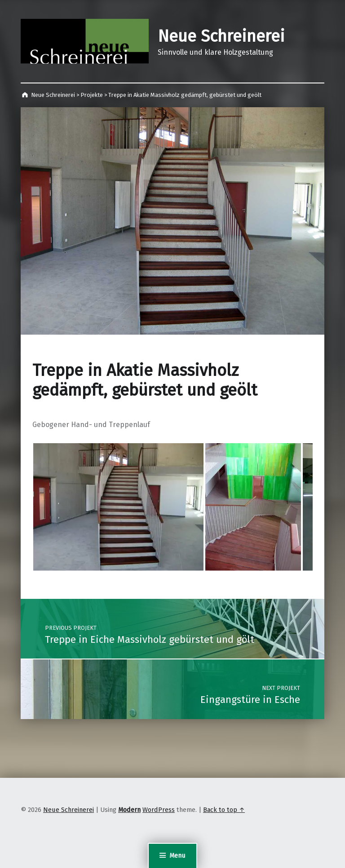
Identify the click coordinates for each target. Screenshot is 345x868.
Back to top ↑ (224, 810)
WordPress (159, 810)
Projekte (92, 95)
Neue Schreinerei (221, 36)
